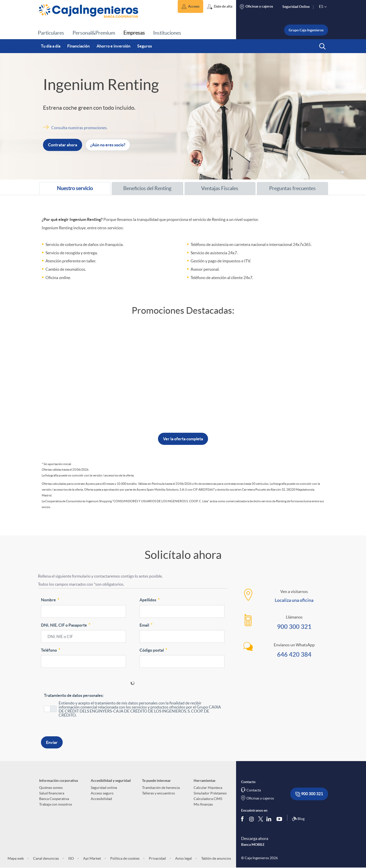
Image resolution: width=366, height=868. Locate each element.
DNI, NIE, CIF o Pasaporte (66, 625)
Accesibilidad (101, 799)
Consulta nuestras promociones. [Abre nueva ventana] (79, 128)
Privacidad (157, 858)
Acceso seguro (102, 793)
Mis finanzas (203, 804)
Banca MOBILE (253, 844)
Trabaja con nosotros (56, 804)
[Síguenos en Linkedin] (270, 819)
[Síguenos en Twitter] (261, 819)
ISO (71, 858)
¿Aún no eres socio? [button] (108, 145)
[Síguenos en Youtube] (280, 819)
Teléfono (51, 650)
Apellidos (150, 599)
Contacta (254, 790)
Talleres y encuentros (158, 793)
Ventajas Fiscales (214, 188)
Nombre (50, 599)
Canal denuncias (46, 858)
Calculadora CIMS (208, 799)
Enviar (52, 742)
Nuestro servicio (68, 190)
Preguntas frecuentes (289, 188)
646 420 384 (294, 655)
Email (146, 625)
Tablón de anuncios (216, 858)
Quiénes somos (51, 788)
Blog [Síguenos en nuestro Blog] (298, 819)
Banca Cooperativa (54, 799)
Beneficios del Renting (144, 188)
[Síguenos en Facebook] (243, 819)
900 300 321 (294, 627)
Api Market (92, 858)
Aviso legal (183, 858)
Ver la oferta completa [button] (183, 439)
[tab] (75, 188)
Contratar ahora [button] (63, 145)
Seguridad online (104, 788)
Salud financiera (52, 793)
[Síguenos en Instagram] (252, 819)
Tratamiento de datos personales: (74, 695)
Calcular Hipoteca (208, 788)
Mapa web (16, 858)
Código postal (154, 650)
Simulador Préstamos (210, 793)
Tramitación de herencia (161, 788)
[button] (190, 6)
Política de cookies (124, 858)
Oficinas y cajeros (260, 798)
